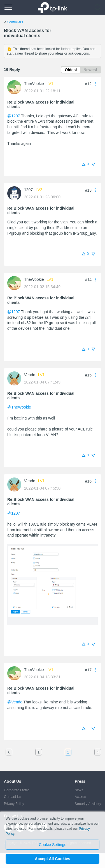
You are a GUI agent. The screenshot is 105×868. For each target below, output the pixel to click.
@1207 (14, 116)
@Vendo (15, 702)
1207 (28, 190)
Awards (80, 797)
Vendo (30, 375)
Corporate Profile (17, 790)
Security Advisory (88, 804)
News (79, 790)
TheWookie (34, 84)
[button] (95, 84)
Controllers (15, 22)
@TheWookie (19, 407)
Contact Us (12, 797)
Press (80, 781)
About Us (12, 781)
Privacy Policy (14, 804)
